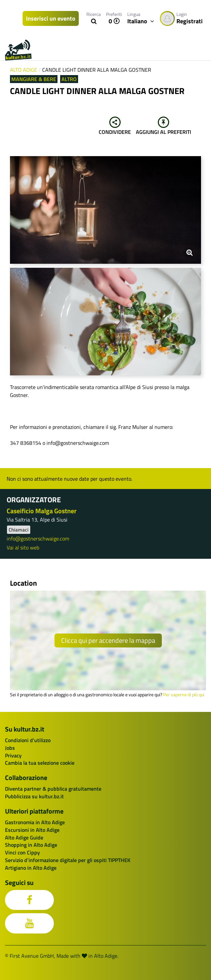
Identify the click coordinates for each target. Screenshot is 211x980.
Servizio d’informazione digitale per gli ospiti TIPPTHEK (68, 860)
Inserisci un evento (51, 18)
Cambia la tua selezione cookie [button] (40, 763)
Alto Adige (24, 70)
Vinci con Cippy (22, 852)
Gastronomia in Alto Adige (35, 822)
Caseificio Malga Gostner (42, 511)
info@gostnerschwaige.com (38, 539)
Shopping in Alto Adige (31, 845)
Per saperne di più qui (184, 695)
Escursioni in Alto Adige (32, 830)
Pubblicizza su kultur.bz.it (34, 796)
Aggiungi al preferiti (163, 126)
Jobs (10, 748)
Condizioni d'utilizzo (28, 740)
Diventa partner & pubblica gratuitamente (53, 789)
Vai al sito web (23, 547)
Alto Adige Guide (24, 837)
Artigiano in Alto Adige (31, 868)
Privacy (13, 755)
